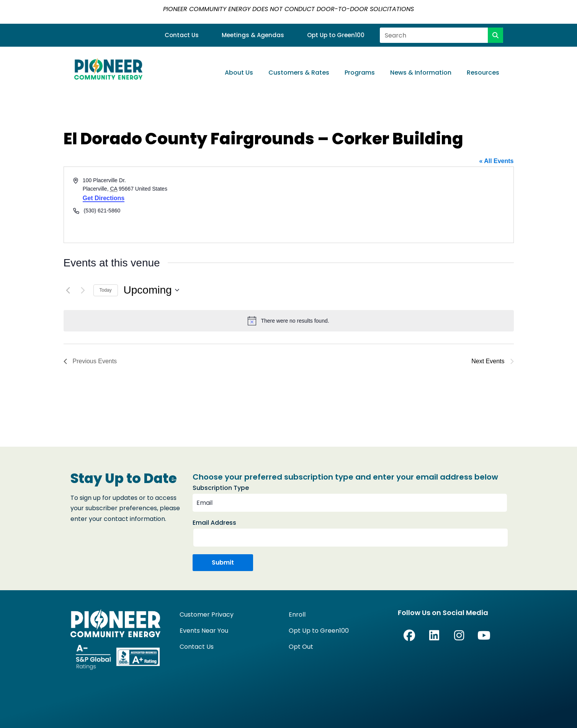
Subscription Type (221, 488)
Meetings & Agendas (253, 35)
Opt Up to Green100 (336, 35)
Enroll (297, 615)
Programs (360, 73)
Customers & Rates (299, 73)
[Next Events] (83, 290)
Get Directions (104, 198)
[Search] (495, 35)
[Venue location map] (400, 205)
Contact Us (182, 35)
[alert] (289, 321)
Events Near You (204, 631)
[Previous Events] (68, 290)
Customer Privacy (207, 615)
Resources (483, 73)
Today (106, 290)
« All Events (496, 161)
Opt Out (301, 647)
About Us (239, 73)
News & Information (421, 73)
